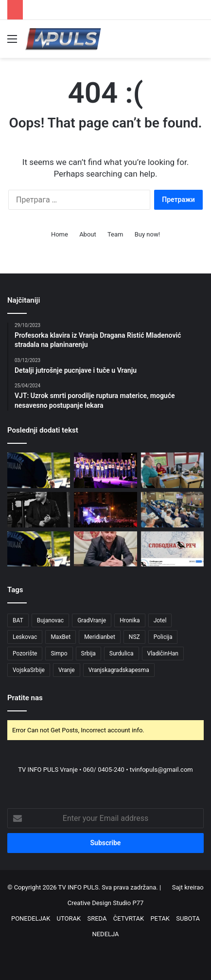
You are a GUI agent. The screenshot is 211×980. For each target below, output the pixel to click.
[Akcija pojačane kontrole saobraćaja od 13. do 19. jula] (39, 470)
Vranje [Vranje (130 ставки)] (67, 670)
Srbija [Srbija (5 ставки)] (88, 653)
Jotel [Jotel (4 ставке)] (160, 620)
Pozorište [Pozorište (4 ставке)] (25, 653)
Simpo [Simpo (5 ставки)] (59, 653)
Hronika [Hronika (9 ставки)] (130, 620)
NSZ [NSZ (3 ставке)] (134, 637)
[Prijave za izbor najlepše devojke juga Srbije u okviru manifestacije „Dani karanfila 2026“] (105, 470)
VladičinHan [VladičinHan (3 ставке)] (163, 653)
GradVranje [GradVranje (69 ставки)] (92, 620)
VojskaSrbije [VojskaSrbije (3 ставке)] (29, 670)
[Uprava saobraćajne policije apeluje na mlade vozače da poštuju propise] (39, 549)
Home (60, 234)
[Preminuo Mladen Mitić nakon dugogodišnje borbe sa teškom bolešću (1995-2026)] (39, 510)
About (88, 234)
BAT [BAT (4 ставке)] (18, 620)
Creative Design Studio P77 (106, 903)
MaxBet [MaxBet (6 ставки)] (61, 637)
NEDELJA (105, 934)
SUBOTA (188, 918)
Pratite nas (25, 698)
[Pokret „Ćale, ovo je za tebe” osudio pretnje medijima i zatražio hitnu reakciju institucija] (105, 549)
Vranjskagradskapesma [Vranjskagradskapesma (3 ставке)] (119, 670)
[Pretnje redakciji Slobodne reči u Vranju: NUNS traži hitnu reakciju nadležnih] (172, 549)
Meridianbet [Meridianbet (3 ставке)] (100, 637)
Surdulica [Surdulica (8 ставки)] (122, 653)
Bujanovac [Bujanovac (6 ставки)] (50, 620)
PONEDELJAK (31, 918)
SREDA (97, 918)
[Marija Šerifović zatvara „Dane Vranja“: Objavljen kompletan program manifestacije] (105, 510)
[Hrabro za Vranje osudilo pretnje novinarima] (172, 510)
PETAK (160, 918)
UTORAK (69, 918)
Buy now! (147, 234)
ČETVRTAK (129, 918)
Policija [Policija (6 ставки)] (163, 637)
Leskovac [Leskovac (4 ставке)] (25, 637)
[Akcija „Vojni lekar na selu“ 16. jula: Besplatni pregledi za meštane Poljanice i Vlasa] (172, 470)
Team (115, 234)
